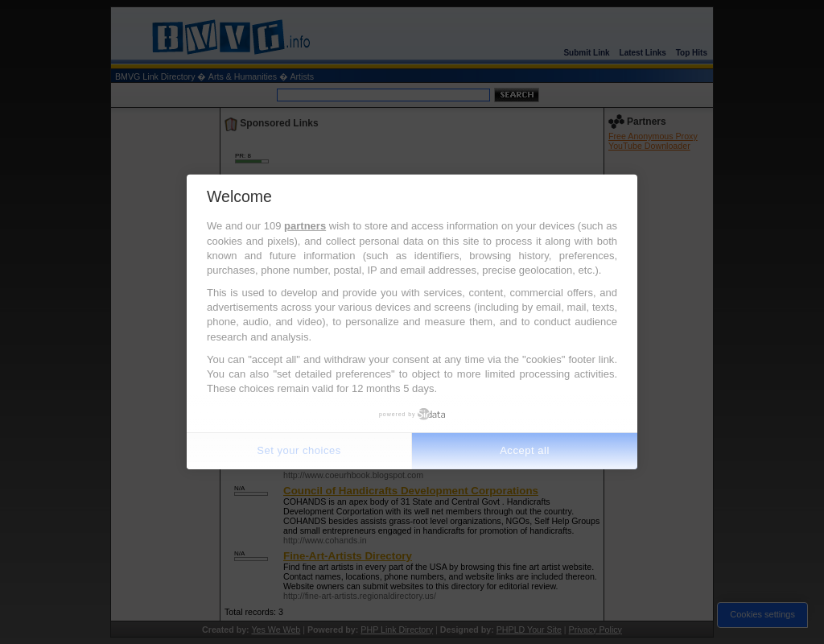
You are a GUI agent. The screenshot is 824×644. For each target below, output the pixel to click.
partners (305, 226)
